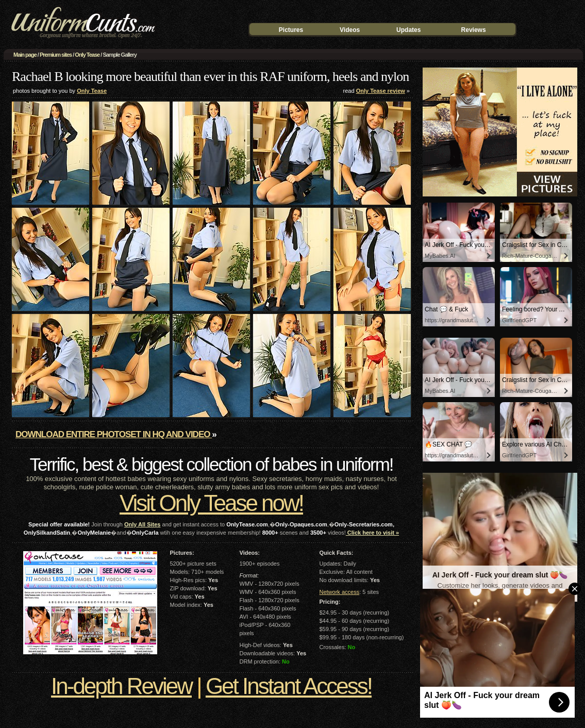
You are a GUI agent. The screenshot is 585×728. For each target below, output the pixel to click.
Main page (25, 55)
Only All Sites (143, 524)
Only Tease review (381, 91)
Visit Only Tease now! (211, 503)
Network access (340, 592)
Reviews (474, 30)
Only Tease (87, 55)
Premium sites (56, 55)
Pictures (291, 30)
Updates (408, 30)
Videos (350, 30)
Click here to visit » (372, 533)
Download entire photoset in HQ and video (114, 434)
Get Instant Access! (289, 686)
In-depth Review (121, 686)
